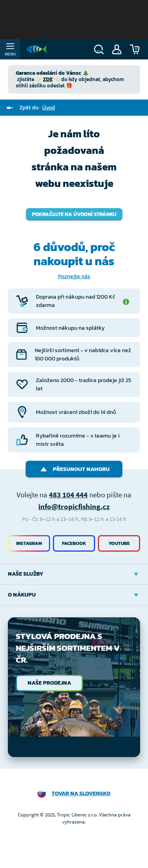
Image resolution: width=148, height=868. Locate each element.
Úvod (49, 108)
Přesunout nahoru (74, 469)
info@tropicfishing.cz (74, 506)
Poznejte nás (74, 276)
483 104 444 (68, 495)
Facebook (74, 543)
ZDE (48, 79)
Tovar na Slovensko (81, 793)
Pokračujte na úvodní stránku (74, 214)
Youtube (119, 543)
